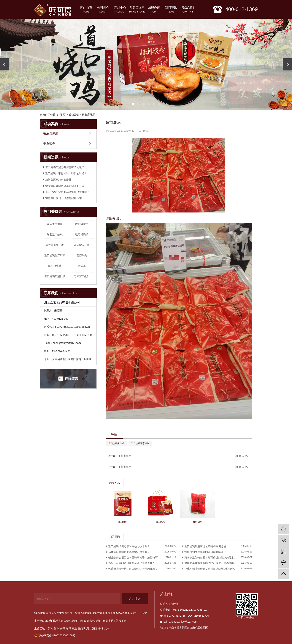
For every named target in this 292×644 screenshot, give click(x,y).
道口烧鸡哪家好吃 (140, 443)
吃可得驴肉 (82, 224)
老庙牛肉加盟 (55, 224)
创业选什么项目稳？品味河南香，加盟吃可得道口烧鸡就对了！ (142, 558)
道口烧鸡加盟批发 (55, 276)
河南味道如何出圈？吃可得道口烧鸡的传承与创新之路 (216, 558)
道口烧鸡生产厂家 (55, 255)
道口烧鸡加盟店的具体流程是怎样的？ (67, 192)
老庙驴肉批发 (82, 276)
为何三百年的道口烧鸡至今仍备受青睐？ (132, 563)
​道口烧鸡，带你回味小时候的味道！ (66, 173)
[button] (133, 104)
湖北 (95, 629)
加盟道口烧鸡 (55, 234)
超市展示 (126, 456)
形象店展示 (137, 10)
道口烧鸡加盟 (47, 621)
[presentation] (5, 64)
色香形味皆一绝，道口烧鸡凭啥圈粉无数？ (133, 569)
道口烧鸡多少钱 (116, 443)
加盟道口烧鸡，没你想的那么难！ (65, 198)
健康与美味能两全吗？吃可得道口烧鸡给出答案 (212, 563)
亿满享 (82, 266)
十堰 (101, 629)
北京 (107, 629)
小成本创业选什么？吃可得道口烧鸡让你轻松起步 (213, 569)
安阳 (63, 629)
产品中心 (120, 10)
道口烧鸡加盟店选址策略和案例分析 (205, 546)
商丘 (74, 629)
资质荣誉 (49, 144)
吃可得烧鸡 (82, 234)
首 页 (63, 115)
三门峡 (82, 629)
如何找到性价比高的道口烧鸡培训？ (205, 552)
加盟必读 (154, 10)
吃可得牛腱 (55, 266)
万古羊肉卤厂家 (55, 245)
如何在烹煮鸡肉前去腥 (58, 179)
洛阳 (69, 629)
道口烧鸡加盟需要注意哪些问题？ (65, 167)
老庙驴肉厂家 (82, 245)
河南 (51, 629)
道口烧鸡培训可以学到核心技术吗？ (129, 546)
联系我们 (188, 10)
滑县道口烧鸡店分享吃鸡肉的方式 (65, 186)
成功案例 (74, 115)
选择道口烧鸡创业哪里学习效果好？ (129, 552)
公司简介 (103, 10)
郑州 (57, 629)
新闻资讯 (171, 10)
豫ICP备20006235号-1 (126, 613)
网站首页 (86, 10)
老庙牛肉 (82, 255)
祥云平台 (121, 621)
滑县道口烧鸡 (64, 621)
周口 (89, 629)
